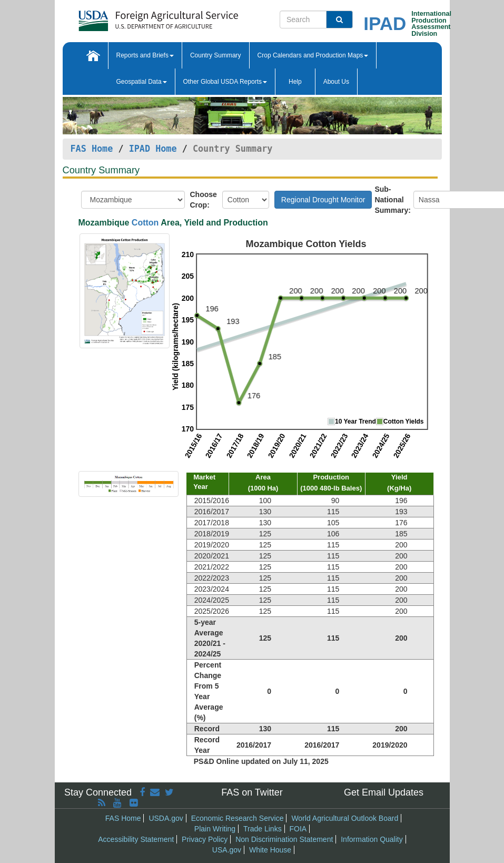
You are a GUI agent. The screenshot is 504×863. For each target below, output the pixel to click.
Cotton (145, 223)
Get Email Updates (384, 792)
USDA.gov (166, 818)
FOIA (298, 829)
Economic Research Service (238, 818)
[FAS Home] (158, 17)
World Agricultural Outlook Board (345, 818)
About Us (336, 82)
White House (270, 850)
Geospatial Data (142, 82)
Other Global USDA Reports (225, 82)
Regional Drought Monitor (323, 200)
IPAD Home (153, 149)
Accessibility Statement (136, 839)
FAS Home (92, 149)
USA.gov (227, 850)
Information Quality (372, 839)
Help (295, 82)
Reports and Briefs (145, 55)
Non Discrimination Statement (284, 839)
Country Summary (216, 55)
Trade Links (263, 829)
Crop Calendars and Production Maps (313, 55)
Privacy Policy (205, 839)
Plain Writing (215, 829)
